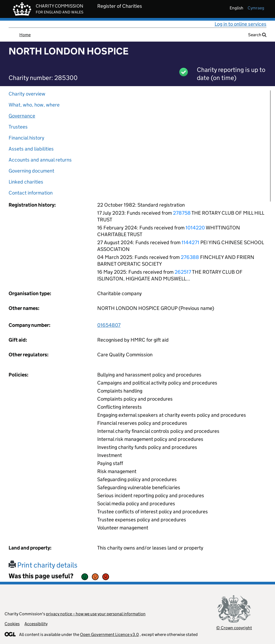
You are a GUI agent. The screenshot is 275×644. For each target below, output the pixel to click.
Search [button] (257, 35)
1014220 (195, 228)
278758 (182, 213)
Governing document (31, 171)
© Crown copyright (234, 628)
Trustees (18, 127)
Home (25, 35)
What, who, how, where (34, 105)
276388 (190, 257)
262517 (183, 272)
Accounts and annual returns (40, 160)
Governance (22, 116)
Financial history (26, 138)
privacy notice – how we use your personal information (96, 614)
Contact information (31, 193)
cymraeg (256, 8)
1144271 (190, 242)
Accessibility (36, 624)
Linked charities (26, 182)
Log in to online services (240, 24)
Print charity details (43, 565)
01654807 (109, 325)
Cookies (12, 624)
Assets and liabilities (31, 149)
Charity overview (27, 94)
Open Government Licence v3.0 (109, 634)
